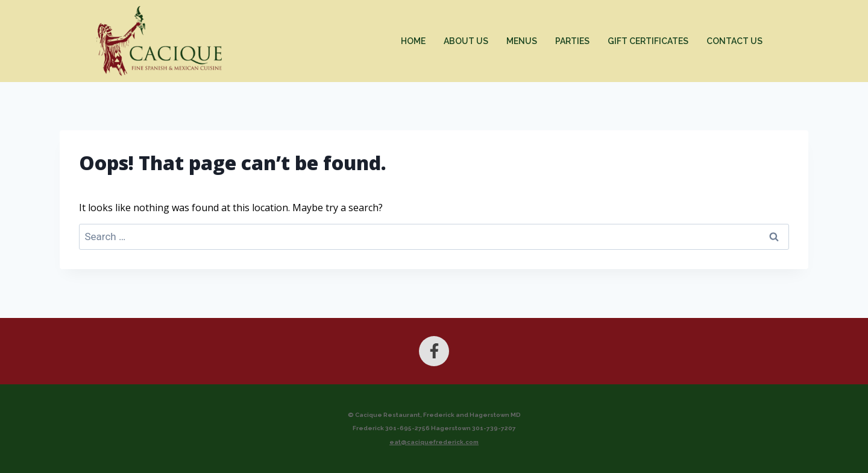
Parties (572, 41)
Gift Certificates (648, 41)
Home (413, 41)
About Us (466, 41)
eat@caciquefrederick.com (434, 442)
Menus (522, 41)
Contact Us (734, 41)
